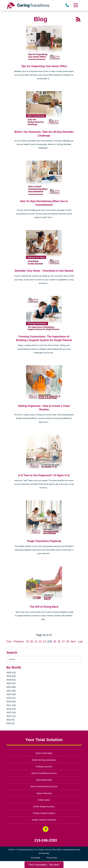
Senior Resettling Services (44, 773)
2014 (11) (11, 716)
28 (68, 642)
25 (55, 642)
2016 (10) (11, 709)
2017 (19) (11, 705)
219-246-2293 (46, 840)
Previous (19, 642)
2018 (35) (11, 701)
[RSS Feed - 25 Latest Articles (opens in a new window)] (78, 19)
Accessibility (35, 858)
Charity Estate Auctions (44, 813)
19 (27, 642)
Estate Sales (44, 800)
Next (73, 642)
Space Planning (44, 793)
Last (80, 642)
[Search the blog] (44, 659)
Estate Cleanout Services (44, 820)
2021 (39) (11, 691)
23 (45, 642)
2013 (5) (10, 720)
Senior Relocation (44, 753)
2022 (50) (11, 687)
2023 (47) (11, 683)
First (9, 642)
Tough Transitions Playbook (44, 541)
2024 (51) (11, 680)
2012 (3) (10, 723)
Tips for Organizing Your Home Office (44, 66)
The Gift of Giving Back (44, 607)
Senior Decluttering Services (44, 786)
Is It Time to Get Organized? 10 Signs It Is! (44, 475)
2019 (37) (11, 698)
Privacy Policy (52, 858)
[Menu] (76, 5)
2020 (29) (11, 694)
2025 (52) (11, 676)
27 (63, 642)
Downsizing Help (44, 780)
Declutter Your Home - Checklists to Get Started (44, 271)
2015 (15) (11, 712)
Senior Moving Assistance (44, 760)
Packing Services (44, 767)
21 (36, 642)
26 (59, 642)
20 (32, 642)
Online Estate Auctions (44, 806)
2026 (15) (11, 672)
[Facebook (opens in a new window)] (46, 829)
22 (40, 642)
